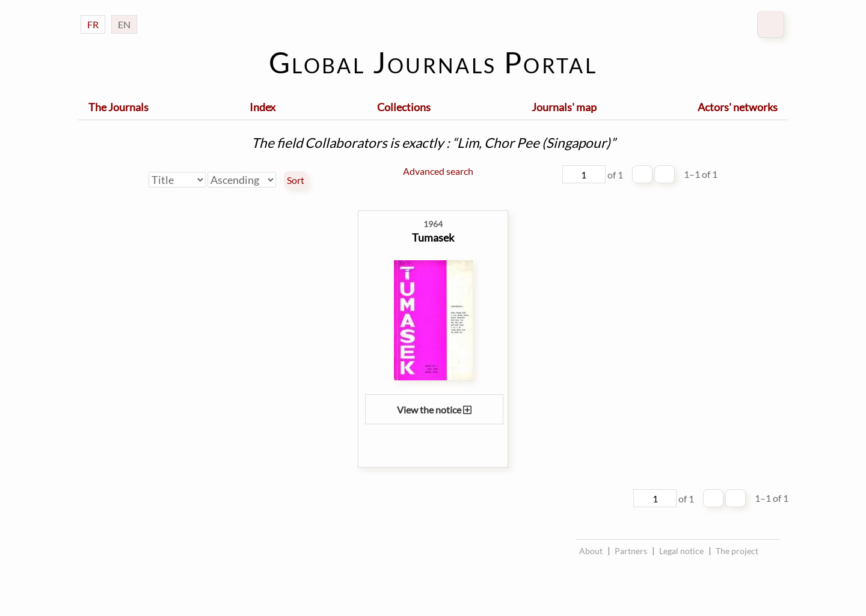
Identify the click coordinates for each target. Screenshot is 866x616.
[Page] (584, 174)
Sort (296, 180)
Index (263, 107)
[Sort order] (242, 180)
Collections (404, 107)
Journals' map (564, 107)
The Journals (118, 107)
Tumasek (433, 237)
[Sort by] (177, 180)
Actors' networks (738, 107)
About (591, 551)
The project (737, 551)
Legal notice (681, 551)
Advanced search (438, 171)
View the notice (434, 410)
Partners (631, 551)
